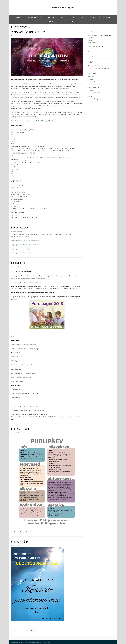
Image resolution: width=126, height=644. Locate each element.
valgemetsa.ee (40, 410)
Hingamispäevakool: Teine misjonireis (22, 249)
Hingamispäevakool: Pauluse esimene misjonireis (25, 241)
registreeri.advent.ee (35, 282)
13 (43, 631)
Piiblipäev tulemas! (20, 429)
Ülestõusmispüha (20, 542)
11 (35, 631)
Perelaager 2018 (19, 263)
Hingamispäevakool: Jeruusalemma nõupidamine (25, 245)
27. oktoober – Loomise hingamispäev (28, 32)
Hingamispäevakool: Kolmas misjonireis (22, 253)
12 (39, 631)
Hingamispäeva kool (20, 227)
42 (50, 631)
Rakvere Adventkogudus (63, 7)
